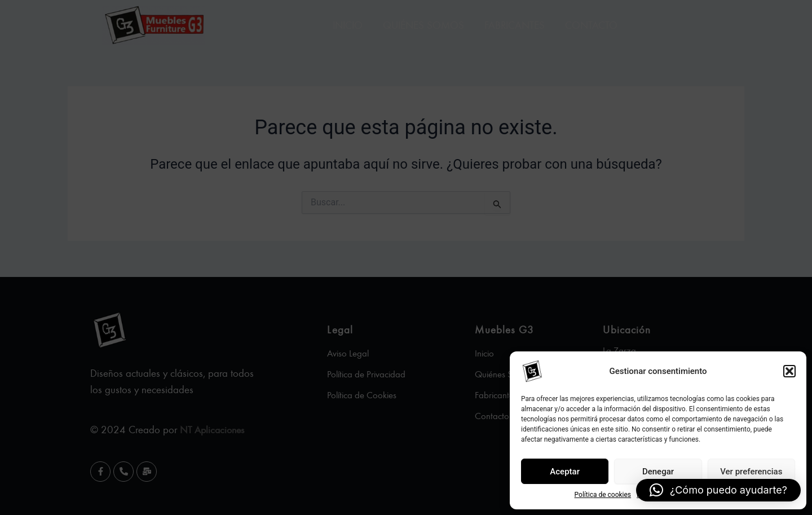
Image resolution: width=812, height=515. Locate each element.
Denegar (658, 472)
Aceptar (565, 472)
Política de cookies (603, 495)
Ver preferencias (751, 472)
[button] (789, 371)
